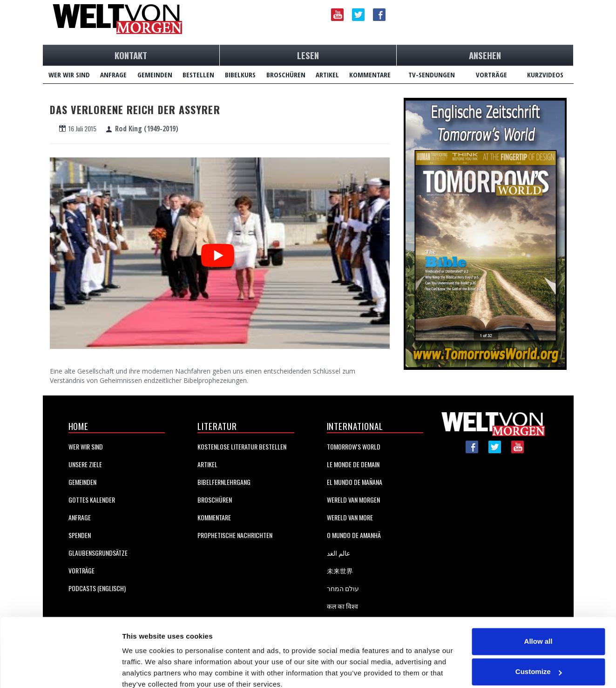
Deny (538, 662)
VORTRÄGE (491, 75)
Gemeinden (82, 482)
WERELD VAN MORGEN (353, 500)
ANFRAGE (113, 75)
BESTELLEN (198, 75)
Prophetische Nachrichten (235, 535)
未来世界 (340, 570)
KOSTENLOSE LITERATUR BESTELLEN (242, 446)
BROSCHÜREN (286, 75)
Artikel (207, 464)
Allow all (538, 601)
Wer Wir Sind (86, 446)
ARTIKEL (327, 75)
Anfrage (80, 517)
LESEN (308, 55)
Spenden (80, 535)
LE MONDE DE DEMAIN (353, 464)
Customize (539, 631)
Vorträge (81, 570)
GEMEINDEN (155, 75)
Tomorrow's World (354, 446)
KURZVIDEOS (545, 75)
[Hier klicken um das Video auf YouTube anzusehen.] (218, 252)
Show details (144, 670)
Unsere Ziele (85, 464)
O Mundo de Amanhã (354, 535)
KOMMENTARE (370, 75)
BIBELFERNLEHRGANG (224, 482)
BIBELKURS (240, 75)
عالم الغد (338, 553)
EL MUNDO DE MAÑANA (355, 482)
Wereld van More (350, 517)
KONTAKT (131, 55)
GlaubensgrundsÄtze (98, 553)
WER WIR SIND (69, 75)
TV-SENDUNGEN (432, 75)
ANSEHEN (485, 55)
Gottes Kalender (92, 500)
